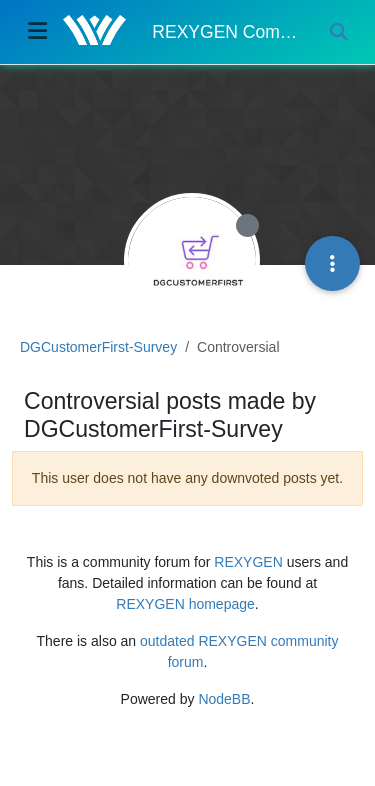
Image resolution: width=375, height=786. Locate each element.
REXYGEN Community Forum (225, 32)
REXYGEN (248, 562)
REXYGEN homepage (185, 604)
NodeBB (224, 699)
